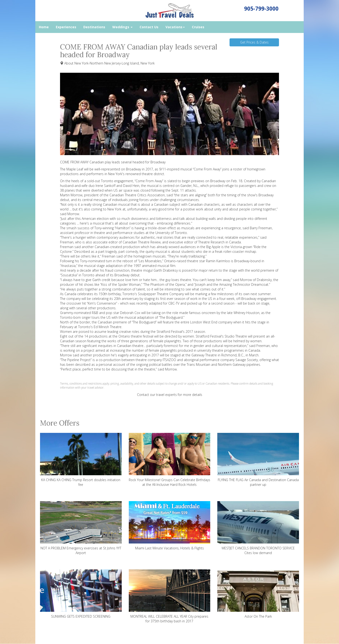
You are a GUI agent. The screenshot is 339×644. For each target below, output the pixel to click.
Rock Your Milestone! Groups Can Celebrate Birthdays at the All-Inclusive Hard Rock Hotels (170, 460)
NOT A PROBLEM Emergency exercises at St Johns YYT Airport (81, 528)
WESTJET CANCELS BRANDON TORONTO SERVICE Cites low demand (258, 528)
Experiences (66, 27)
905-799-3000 (261, 9)
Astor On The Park (258, 594)
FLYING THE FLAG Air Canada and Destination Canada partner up (258, 460)
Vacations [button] (175, 27)
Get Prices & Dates (254, 42)
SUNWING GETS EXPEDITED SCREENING (81, 594)
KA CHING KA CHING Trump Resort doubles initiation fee (81, 460)
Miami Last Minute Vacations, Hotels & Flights (170, 526)
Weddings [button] (122, 27)
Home (44, 27)
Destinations (94, 27)
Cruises (198, 27)
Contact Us (149, 27)
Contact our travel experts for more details (170, 395)
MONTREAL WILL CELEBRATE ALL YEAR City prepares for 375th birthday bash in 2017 (170, 596)
